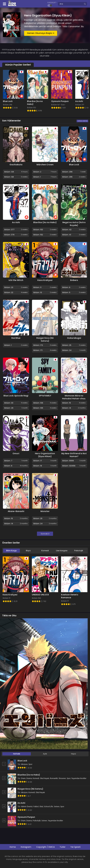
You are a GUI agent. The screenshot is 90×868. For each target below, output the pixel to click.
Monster (45, 511)
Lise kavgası (62, 551)
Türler (63, 847)
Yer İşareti (75, 847)
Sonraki (45, 534)
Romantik (54, 778)
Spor (30, 764)
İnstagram (26, 847)
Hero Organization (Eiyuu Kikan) (45, 455)
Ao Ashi (16, 222)
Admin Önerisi (27, 807)
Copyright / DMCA (45, 847)
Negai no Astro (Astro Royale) (74, 224)
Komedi (45, 551)
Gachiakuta (16, 165)
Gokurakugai (74, 338)
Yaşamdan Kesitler (79, 778)
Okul (41, 807)
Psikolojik (79, 551)
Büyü (28, 551)
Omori (16, 453)
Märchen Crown (45, 165)
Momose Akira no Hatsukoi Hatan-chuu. (74, 397)
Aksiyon (24, 764)
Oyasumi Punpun (26, 817)
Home (13, 847)
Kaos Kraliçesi (45, 280)
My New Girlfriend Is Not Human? (74, 455)
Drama (29, 778)
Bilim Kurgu (11, 551)
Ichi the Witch (16, 280)
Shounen (62, 778)
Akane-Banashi (16, 511)
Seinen (57, 807)
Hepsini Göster (82, 121)
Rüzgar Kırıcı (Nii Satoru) (45, 339)
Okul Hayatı (44, 778)
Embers (74, 280)
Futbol (36, 807)
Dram (23, 778)
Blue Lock (74, 165)
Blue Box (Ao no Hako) (45, 222)
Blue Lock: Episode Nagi (16, 396)
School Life (49, 807)
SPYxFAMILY (45, 396)
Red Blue (16, 338)
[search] (85, 4)
